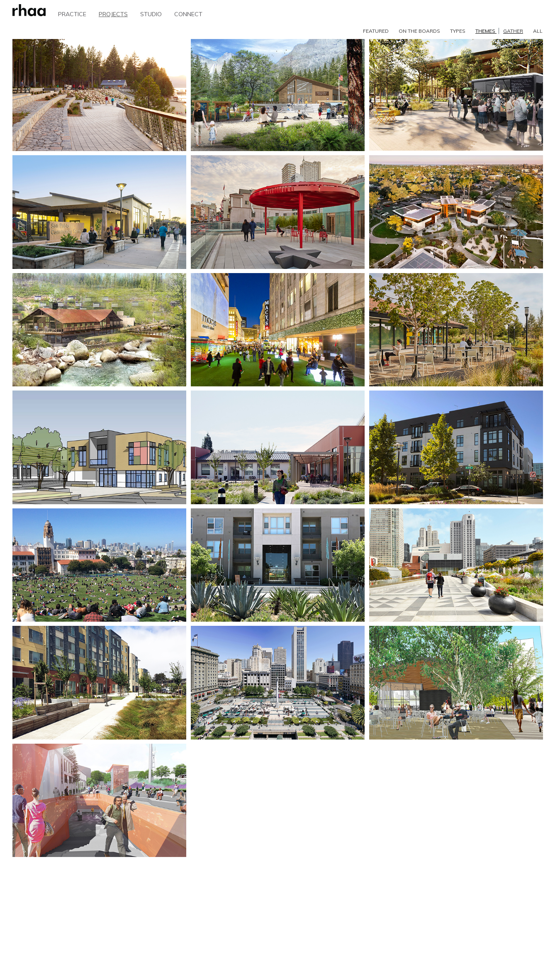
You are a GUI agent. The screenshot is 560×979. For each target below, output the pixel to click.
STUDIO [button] (151, 14)
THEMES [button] (499, 31)
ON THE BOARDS (419, 31)
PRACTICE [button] (72, 14)
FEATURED (376, 31)
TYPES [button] (458, 31)
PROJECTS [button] (113, 14)
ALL (538, 31)
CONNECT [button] (188, 14)
